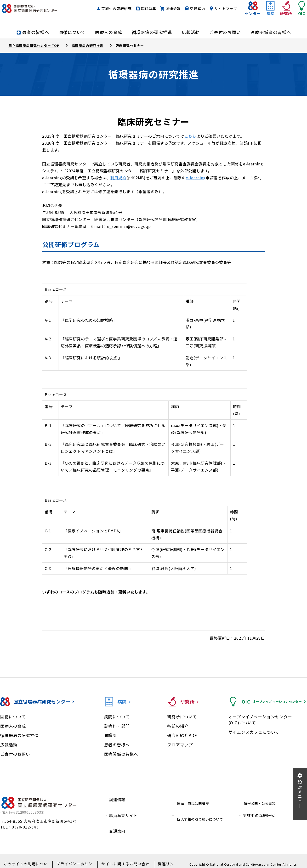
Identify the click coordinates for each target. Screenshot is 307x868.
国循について (13, 717)
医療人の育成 (13, 726)
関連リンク (160, 859)
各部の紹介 (178, 726)
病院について (117, 717)
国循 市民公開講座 (194, 800)
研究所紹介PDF (182, 735)
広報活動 (9, 745)
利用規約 (118, 178)
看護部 (111, 735)
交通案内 (220, 8)
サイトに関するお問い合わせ (120, 859)
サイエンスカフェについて (254, 732)
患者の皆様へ (117, 745)
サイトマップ (217, 18)
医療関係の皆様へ (121, 754)
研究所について (182, 717)
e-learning (196, 178)
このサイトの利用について (26, 859)
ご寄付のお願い (15, 754)
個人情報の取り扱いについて (202, 811)
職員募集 (172, 8)
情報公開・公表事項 (261, 800)
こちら (190, 136)
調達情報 (196, 8)
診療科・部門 (117, 726)
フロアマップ (180, 745)
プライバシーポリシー (72, 859)
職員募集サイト (123, 811)
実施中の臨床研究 (139, 8)
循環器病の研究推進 (19, 735)
